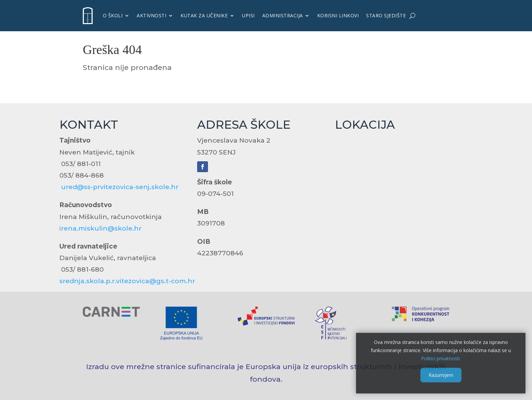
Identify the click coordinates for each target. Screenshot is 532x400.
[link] (88, 16)
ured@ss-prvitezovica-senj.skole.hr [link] (120, 187)
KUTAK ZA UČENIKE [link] (204, 15)
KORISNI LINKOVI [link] (338, 15)
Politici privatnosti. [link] (441, 358)
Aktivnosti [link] (151, 15)
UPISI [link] (248, 15)
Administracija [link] (283, 15)
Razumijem (441, 375)
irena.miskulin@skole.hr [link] (100, 228)
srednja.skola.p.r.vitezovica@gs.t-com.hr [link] (127, 281)
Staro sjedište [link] (386, 15)
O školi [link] (113, 15)
